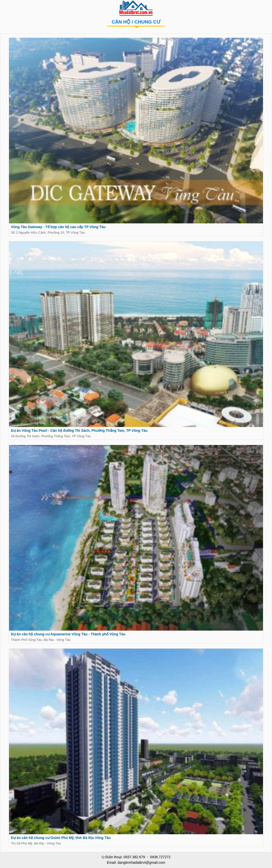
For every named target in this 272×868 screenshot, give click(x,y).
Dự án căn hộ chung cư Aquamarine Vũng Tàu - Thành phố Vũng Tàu (68, 635)
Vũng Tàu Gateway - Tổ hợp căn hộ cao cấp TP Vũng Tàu (58, 227)
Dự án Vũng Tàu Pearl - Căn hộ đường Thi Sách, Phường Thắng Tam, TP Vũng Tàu (79, 431)
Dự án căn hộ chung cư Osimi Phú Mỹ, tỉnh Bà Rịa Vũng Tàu (61, 839)
